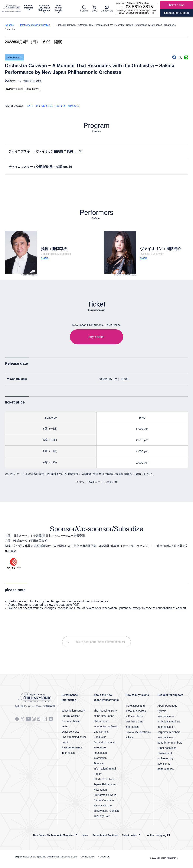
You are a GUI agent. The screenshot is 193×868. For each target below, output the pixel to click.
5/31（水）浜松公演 (40, 106)
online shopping (157, 835)
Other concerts (14, 57)
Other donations (167, 748)
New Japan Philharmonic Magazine (54, 835)
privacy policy (88, 857)
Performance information (29, 7)
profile (45, 258)
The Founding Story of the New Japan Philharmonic (105, 716)
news (85, 835)
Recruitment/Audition (105, 835)
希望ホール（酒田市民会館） (26, 81)
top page (9, 25)
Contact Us (104, 857)
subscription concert (73, 711)
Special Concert (71, 716)
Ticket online (129, 835)
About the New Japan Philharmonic (44, 8)
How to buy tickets (59, 8)
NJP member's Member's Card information (134, 722)
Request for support (170, 695)
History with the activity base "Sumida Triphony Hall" (106, 811)
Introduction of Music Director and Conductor (106, 732)
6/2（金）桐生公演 (67, 106)
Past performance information (35, 25)
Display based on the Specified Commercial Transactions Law (46, 857)
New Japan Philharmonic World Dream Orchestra (105, 795)
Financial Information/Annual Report (105, 769)
